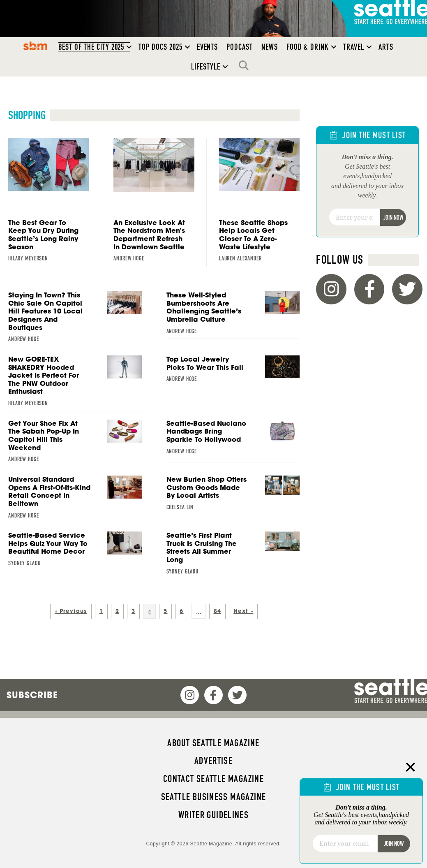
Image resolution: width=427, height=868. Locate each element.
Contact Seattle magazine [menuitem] (213, 779)
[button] (129, 47)
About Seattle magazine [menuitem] (213, 743)
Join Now (393, 217)
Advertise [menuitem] (213, 761)
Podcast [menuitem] (240, 47)
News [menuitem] (270, 47)
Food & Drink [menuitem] (308, 47)
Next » (243, 611)
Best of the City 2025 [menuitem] (91, 47)
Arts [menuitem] (386, 47)
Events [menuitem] (208, 47)
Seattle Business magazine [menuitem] (214, 797)
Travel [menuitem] (354, 47)
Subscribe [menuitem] (32, 695)
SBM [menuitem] (35, 46)
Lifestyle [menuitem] (206, 67)
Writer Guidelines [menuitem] (214, 815)
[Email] (354, 217)
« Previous (71, 611)
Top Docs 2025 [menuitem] (160, 47)
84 (218, 611)
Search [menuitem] (246, 65)
